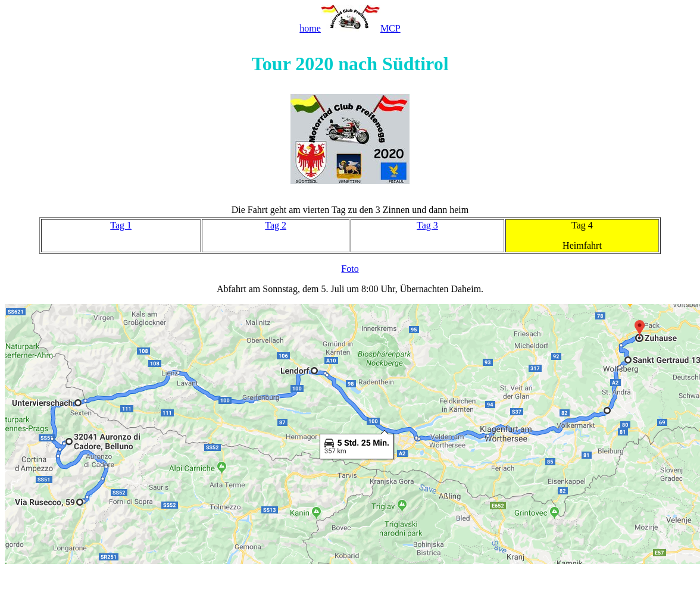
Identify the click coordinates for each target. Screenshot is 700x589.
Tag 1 (121, 225)
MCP (390, 28)
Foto (350, 269)
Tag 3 (427, 225)
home (310, 28)
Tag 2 (276, 225)
